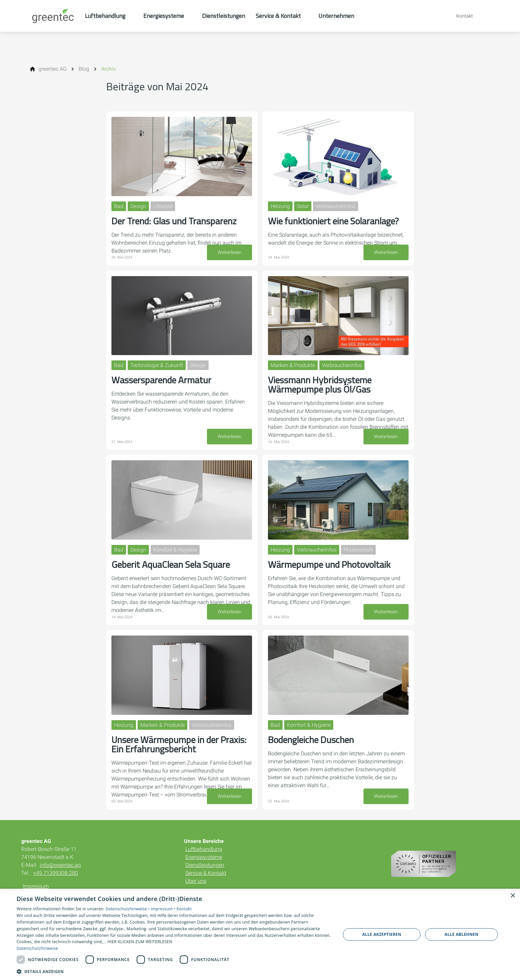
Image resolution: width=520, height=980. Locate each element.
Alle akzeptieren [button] (382, 934)
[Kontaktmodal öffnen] (460, 16)
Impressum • (164, 909)
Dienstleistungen (205, 865)
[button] (174, 971)
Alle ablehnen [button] (462, 934)
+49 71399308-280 (56, 873)
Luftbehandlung (204, 849)
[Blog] (84, 69)
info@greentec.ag (60, 865)
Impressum (36, 886)
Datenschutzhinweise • (128, 909)
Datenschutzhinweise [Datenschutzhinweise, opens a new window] (37, 948)
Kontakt (184, 909)
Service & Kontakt (206, 873)
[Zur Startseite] (53, 16)
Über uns (196, 881)
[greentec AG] (53, 69)
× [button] (513, 896)
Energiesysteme (204, 857)
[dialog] (260, 934)
